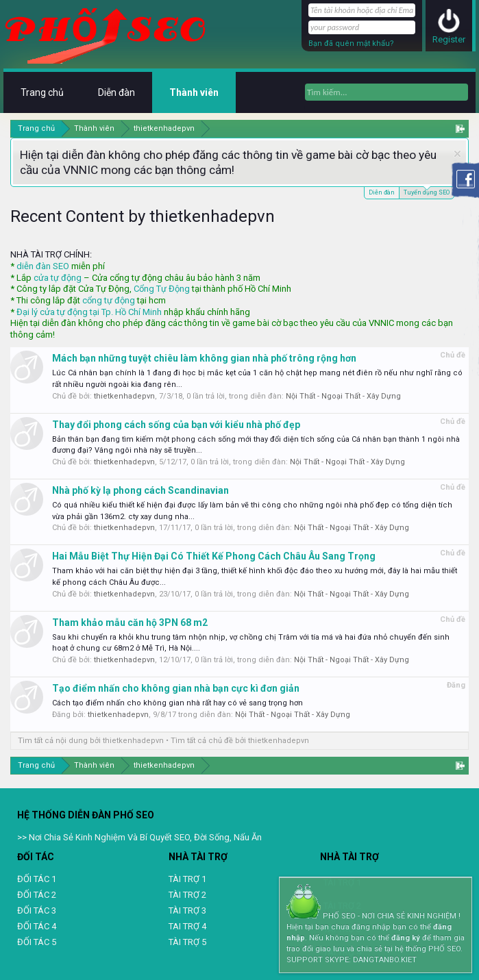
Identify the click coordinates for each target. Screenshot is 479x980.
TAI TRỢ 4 (187, 926)
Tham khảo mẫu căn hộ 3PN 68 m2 (130, 623)
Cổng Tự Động (162, 289)
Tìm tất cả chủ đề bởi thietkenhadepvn (240, 741)
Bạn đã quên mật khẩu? (351, 43)
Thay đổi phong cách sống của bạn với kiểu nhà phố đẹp (176, 425)
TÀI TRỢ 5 (187, 942)
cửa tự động (58, 278)
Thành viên (194, 92)
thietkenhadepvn (124, 396)
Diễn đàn (382, 192)
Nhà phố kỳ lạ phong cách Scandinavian (140, 490)
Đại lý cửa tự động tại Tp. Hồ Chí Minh (89, 312)
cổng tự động (109, 300)
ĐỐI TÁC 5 (37, 942)
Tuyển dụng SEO (427, 191)
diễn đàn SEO (43, 266)
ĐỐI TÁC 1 (37, 879)
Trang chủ (42, 92)
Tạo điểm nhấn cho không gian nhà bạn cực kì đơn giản (176, 688)
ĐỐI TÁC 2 (37, 895)
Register (449, 39)
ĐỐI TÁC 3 (37, 910)
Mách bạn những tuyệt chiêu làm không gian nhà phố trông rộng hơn (204, 358)
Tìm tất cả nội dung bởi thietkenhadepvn (91, 741)
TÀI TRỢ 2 (187, 895)
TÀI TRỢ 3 (187, 910)
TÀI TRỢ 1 (187, 879)
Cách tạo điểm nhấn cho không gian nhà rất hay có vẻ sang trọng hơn (177, 703)
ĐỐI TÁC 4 (37, 926)
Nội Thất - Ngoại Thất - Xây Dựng (343, 396)
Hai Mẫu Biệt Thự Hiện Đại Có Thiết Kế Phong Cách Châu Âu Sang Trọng (214, 556)
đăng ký (406, 938)
